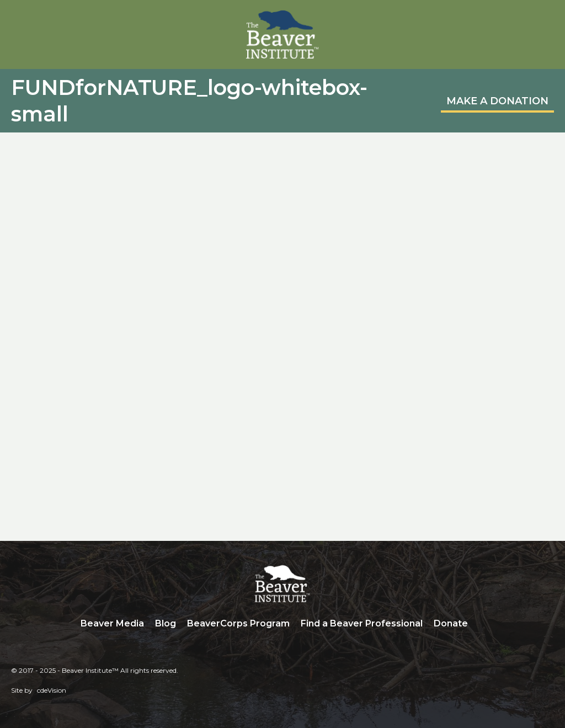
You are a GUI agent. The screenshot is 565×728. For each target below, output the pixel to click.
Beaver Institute (282, 35)
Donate (451, 623)
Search (482, 624)
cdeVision (52, 690)
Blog (166, 623)
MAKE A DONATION (497, 101)
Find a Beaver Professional (362, 623)
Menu (546, 20)
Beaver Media (112, 623)
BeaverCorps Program (238, 623)
